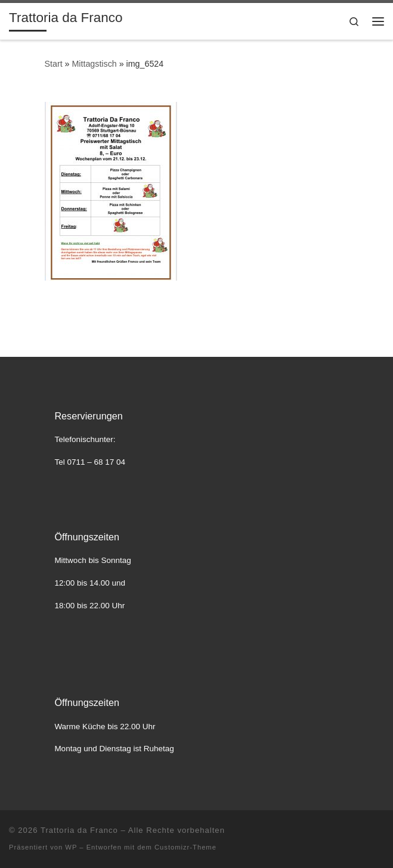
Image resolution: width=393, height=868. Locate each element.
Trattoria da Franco (79, 830)
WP (71, 847)
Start (54, 64)
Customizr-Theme (185, 847)
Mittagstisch (94, 64)
